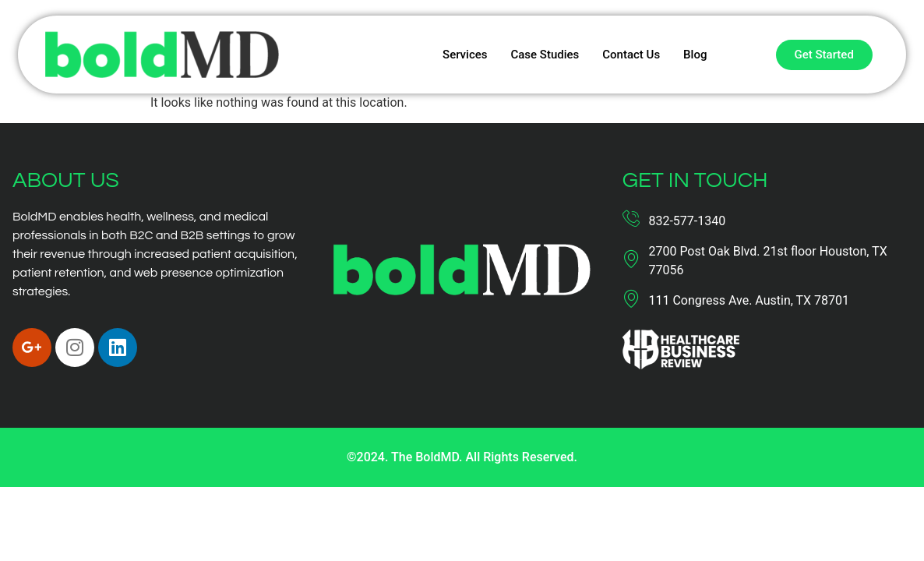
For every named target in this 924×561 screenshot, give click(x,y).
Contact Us (631, 55)
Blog (695, 55)
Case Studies (545, 55)
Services (465, 55)
